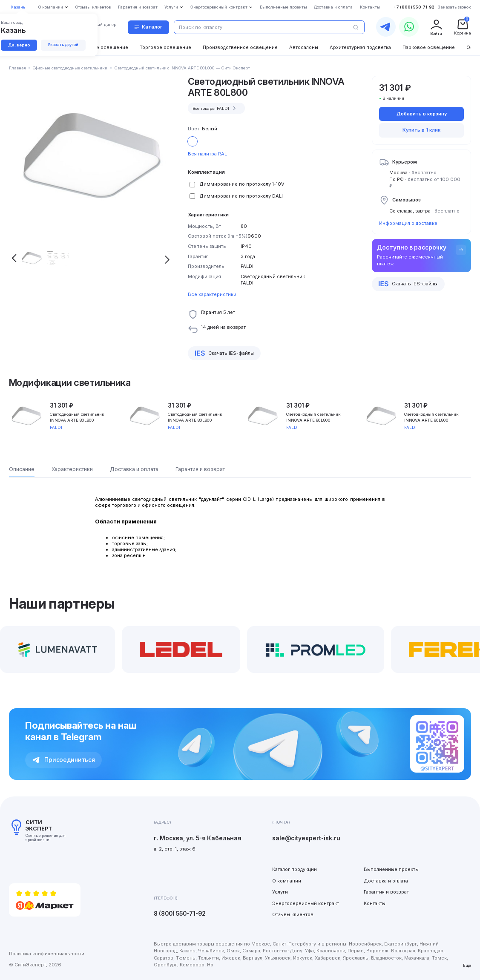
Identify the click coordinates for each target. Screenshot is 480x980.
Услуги (280, 892)
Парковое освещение (429, 47)
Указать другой (63, 45)
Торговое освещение (165, 47)
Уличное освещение (103, 47)
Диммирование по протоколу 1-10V (242, 184)
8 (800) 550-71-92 (180, 914)
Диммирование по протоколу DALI (241, 196)
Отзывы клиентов (293, 914)
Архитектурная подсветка (360, 47)
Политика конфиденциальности (47, 954)
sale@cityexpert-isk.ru (306, 838)
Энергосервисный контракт (306, 903)
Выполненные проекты (391, 869)
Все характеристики (212, 294)
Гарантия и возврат (386, 892)
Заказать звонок (454, 7)
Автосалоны (304, 47)
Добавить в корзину (422, 114)
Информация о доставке (408, 223)
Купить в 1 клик (421, 130)
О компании (287, 881)
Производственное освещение (240, 47)
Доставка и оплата (386, 881)
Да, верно (19, 45)
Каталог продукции (295, 869)
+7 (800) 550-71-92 (414, 7)
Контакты (375, 903)
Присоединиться (64, 760)
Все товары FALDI (215, 108)
